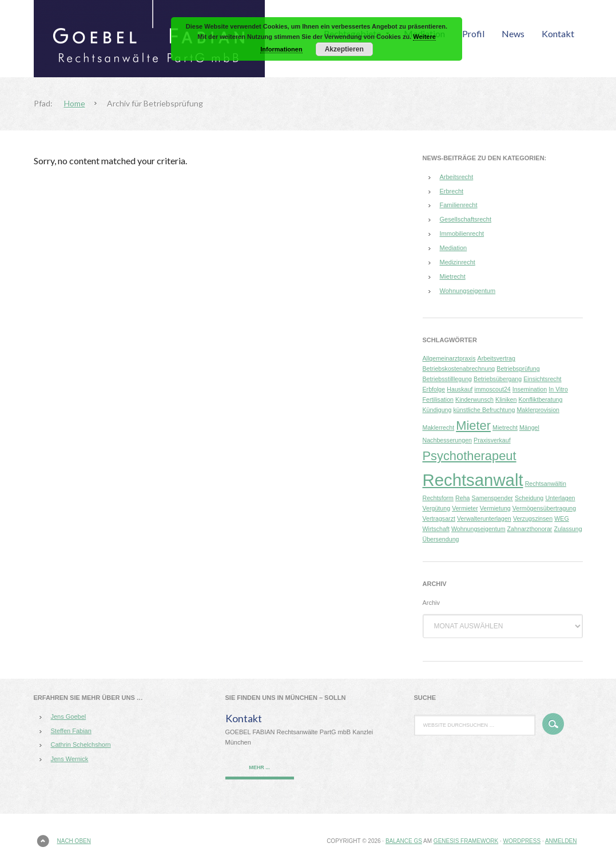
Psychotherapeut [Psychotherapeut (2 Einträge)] (470, 456)
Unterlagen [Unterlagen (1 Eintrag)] (560, 498)
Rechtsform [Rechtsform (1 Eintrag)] (438, 498)
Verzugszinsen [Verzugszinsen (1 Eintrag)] (533, 518)
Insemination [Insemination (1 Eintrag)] (530, 389)
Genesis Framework (466, 841)
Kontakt (244, 718)
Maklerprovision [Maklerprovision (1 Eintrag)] (538, 410)
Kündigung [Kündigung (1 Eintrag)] (437, 410)
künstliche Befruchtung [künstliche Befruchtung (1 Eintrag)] (484, 410)
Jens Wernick (70, 759)
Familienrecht (459, 205)
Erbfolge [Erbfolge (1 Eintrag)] (434, 389)
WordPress (522, 841)
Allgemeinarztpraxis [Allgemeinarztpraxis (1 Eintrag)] (449, 358)
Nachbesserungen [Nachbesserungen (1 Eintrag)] (448, 440)
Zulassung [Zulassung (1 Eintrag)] (568, 529)
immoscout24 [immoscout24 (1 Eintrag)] (492, 389)
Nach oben (74, 841)
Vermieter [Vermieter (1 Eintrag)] (465, 508)
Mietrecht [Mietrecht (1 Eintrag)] (505, 427)
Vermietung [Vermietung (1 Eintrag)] (495, 508)
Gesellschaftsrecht (466, 219)
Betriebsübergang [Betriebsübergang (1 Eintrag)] (498, 379)
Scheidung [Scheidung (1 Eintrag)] (529, 498)
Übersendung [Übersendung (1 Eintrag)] (441, 539)
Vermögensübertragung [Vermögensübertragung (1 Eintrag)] (544, 508)
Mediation (454, 248)
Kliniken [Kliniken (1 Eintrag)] (506, 399)
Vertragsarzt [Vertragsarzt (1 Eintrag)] (439, 518)
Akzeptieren (344, 49)
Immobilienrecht (462, 233)
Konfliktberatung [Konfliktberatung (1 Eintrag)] (540, 399)
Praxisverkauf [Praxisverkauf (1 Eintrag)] (492, 440)
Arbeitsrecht (457, 177)
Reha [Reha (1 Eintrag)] (462, 498)
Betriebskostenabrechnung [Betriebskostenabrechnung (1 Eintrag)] (459, 369)
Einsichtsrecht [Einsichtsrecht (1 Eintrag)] (542, 379)
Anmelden (561, 841)
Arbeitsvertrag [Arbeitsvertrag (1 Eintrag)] (496, 358)
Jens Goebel (69, 716)
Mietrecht (453, 276)
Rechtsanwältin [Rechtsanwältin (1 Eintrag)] (546, 484)
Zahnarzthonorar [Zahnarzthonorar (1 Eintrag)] (530, 529)
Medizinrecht (458, 262)
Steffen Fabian (71, 731)
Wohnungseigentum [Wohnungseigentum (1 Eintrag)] (478, 529)
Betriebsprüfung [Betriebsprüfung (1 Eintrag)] (518, 369)
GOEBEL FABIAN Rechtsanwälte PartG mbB (160, 39)
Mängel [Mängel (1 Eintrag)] (529, 427)
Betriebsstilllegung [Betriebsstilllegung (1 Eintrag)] (447, 379)
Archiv (432, 603)
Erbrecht (452, 191)
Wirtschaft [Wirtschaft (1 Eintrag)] (436, 529)
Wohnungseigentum (468, 291)
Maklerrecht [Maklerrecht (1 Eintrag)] (439, 427)
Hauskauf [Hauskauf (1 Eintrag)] (460, 389)
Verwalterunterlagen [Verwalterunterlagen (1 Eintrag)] (484, 518)
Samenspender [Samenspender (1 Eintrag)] (492, 498)
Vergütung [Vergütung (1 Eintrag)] (437, 508)
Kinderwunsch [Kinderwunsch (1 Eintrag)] (474, 399)
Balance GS (404, 841)
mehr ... (259, 767)
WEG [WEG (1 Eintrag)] (561, 518)
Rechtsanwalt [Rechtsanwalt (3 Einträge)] (473, 480)
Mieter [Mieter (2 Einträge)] (473, 425)
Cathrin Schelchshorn (81, 745)
